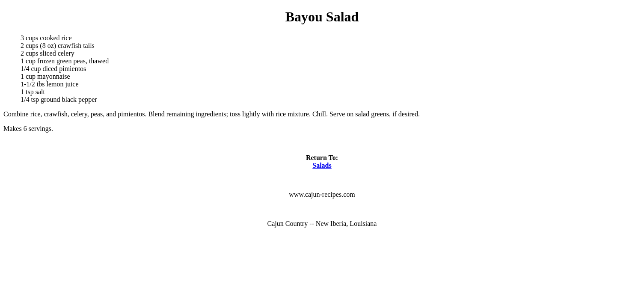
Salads (322, 165)
